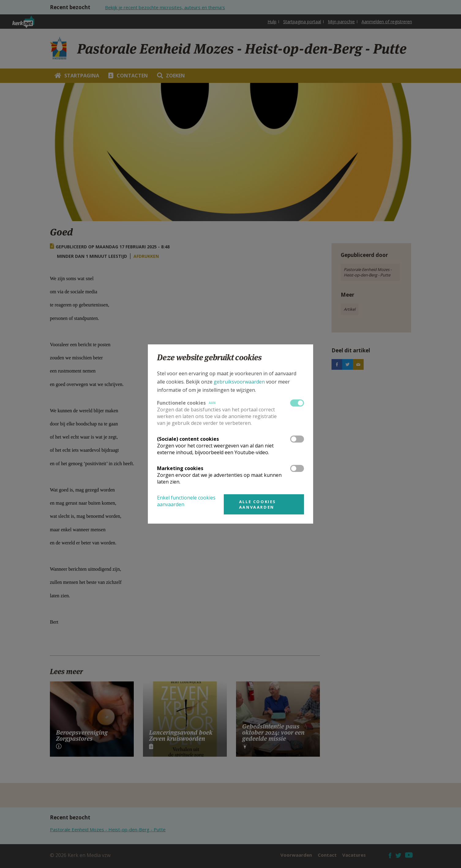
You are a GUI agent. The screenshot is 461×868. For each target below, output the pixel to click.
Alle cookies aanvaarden (258, 504)
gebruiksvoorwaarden (239, 382)
